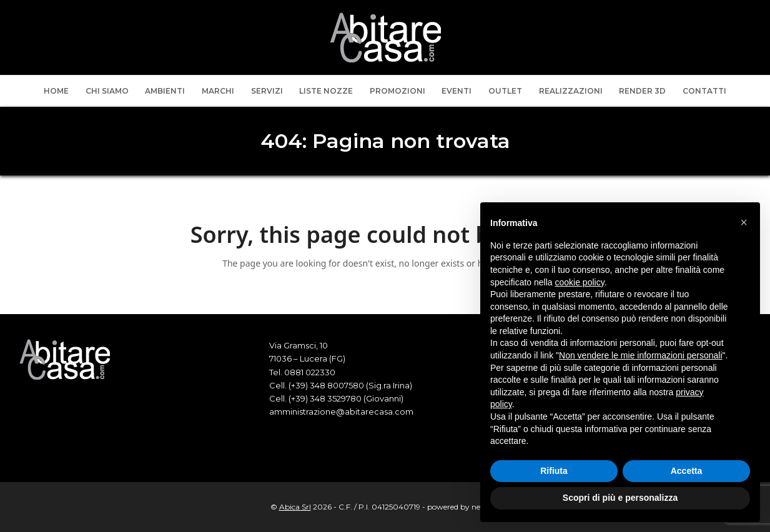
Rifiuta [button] (554, 471)
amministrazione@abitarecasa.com (341, 411)
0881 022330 (310, 372)
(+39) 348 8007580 (326, 385)
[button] (744, 222)
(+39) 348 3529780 (325, 398)
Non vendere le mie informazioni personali (640, 355)
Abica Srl (295, 507)
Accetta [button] (687, 471)
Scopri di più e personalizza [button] (620, 498)
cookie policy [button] (580, 282)
